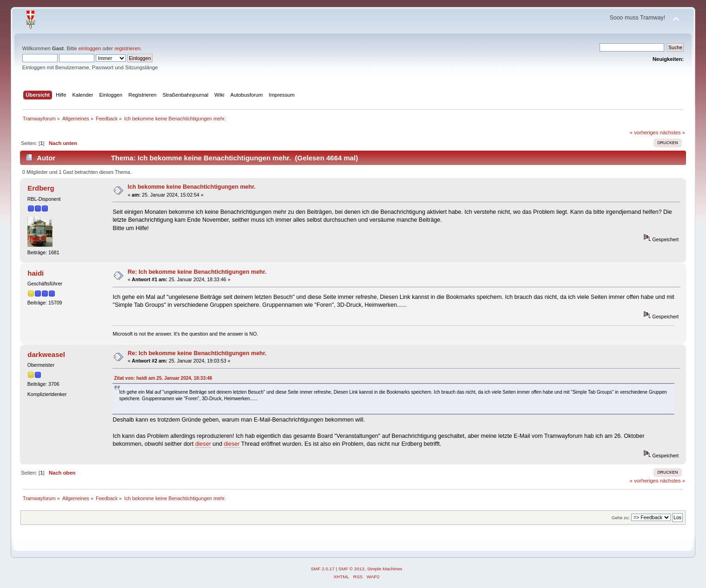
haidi (36, 273)
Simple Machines (385, 569)
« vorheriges (644, 132)
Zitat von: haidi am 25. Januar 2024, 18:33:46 (163, 378)
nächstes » (673, 132)
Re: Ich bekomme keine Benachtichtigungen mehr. (197, 272)
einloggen (90, 48)
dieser (203, 444)
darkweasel (46, 354)
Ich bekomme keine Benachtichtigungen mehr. (192, 187)
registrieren (127, 48)
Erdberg (41, 188)
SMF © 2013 (351, 569)
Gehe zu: (621, 518)
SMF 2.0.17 (323, 569)
